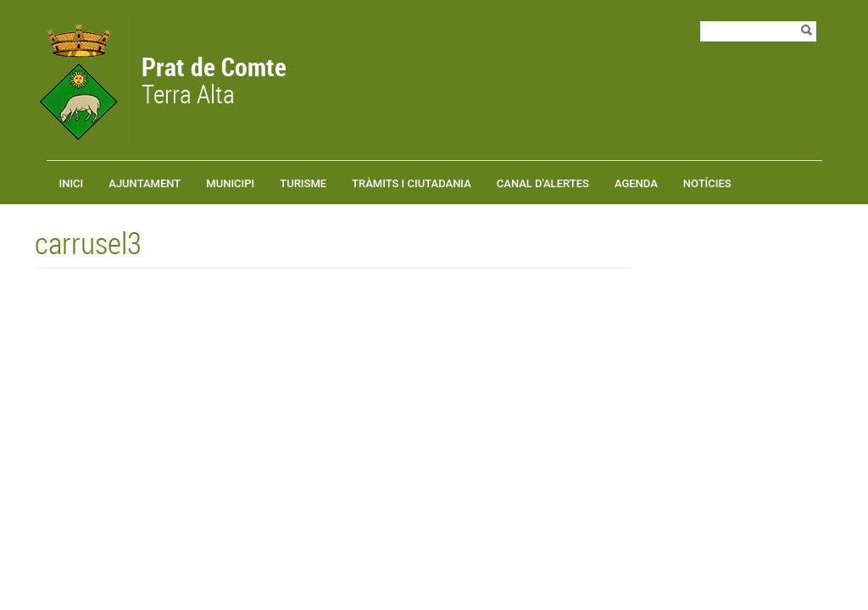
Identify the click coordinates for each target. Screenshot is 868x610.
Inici (72, 183)
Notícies (707, 183)
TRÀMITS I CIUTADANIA (412, 183)
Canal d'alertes (543, 183)
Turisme (303, 183)
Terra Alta (214, 82)
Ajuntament (145, 183)
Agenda (636, 183)
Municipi (230, 183)
